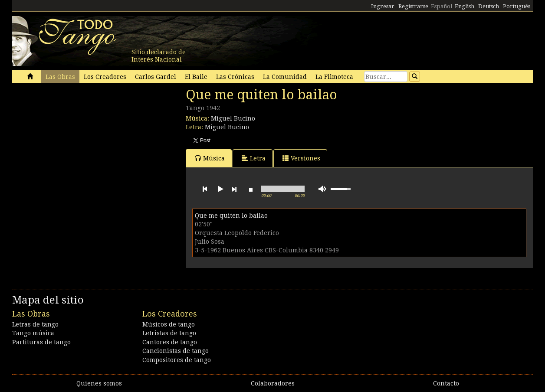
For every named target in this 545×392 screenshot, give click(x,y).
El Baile (196, 77)
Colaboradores (273, 383)
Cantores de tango (170, 342)
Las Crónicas (235, 77)
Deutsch (489, 6)
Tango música (33, 333)
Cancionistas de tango (176, 351)
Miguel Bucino (233, 118)
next (234, 189)
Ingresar (383, 6)
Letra (254, 158)
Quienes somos (99, 383)
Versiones (301, 158)
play (220, 189)
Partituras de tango (41, 342)
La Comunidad (285, 77)
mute (322, 189)
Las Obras (60, 77)
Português (517, 6)
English (465, 6)
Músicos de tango (169, 324)
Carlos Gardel (156, 77)
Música (210, 158)
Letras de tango (35, 324)
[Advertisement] (77, 147)
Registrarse (413, 6)
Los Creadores (105, 77)
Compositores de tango (177, 360)
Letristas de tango (169, 333)
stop (251, 189)
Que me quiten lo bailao (231, 216)
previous (205, 189)
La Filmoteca (334, 77)
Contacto (446, 383)
